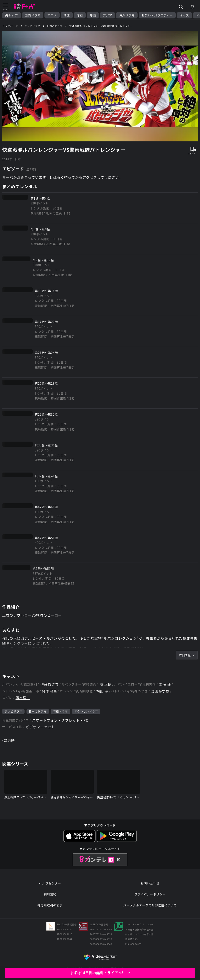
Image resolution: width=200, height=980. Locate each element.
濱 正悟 (105, 684)
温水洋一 (23, 698)
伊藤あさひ (50, 684)
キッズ (184, 15)
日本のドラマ (38, 711)
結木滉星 (50, 691)
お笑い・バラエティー (157, 15)
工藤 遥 (165, 684)
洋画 (80, 15)
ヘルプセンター (50, 883)
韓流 (67, 15)
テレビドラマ (13, 711)
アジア (107, 15)
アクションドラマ (86, 711)
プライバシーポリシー (150, 894)
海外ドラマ (127, 15)
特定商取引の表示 (50, 905)
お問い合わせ (150, 883)
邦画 (93, 15)
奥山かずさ (160, 691)
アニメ (52, 15)
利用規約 (50, 894)
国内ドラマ (33, 15)
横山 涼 (102, 691)
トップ (12, 15)
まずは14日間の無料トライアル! (100, 973)
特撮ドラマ (60, 711)
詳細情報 (187, 655)
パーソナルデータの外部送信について (150, 905)
